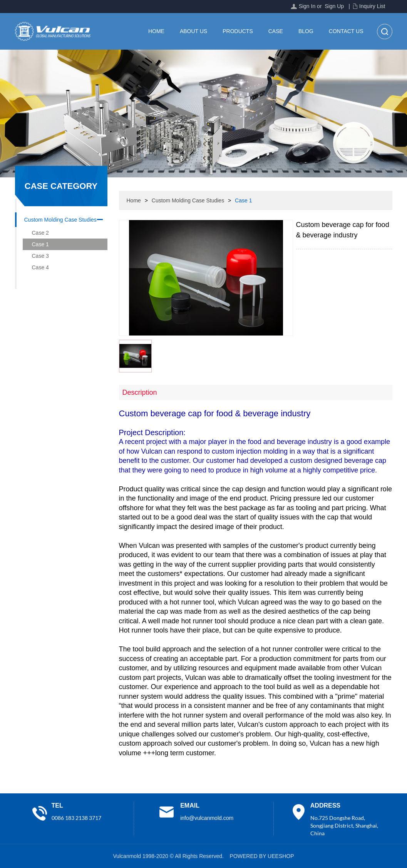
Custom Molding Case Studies (60, 220)
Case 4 (40, 267)
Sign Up (334, 6)
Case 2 (40, 233)
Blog (306, 31)
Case (276, 31)
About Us (193, 31)
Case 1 (40, 244)
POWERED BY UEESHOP (262, 856)
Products (238, 31)
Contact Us (346, 31)
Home (156, 31)
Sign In (307, 6)
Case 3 (40, 256)
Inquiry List (372, 6)
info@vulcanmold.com (207, 818)
